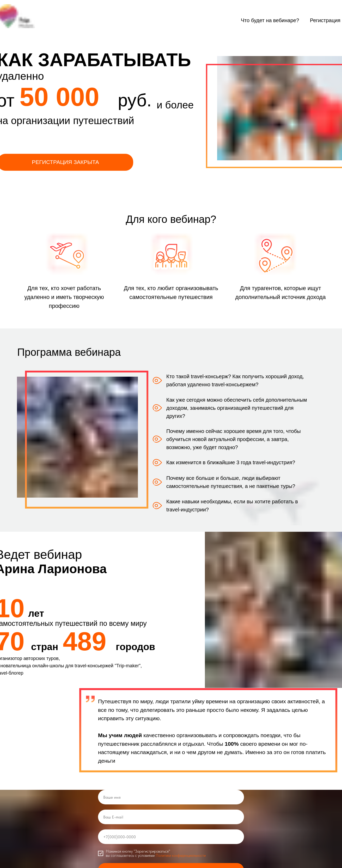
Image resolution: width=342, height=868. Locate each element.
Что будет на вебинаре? (270, 20)
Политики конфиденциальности (181, 856)
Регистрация (325, 20)
